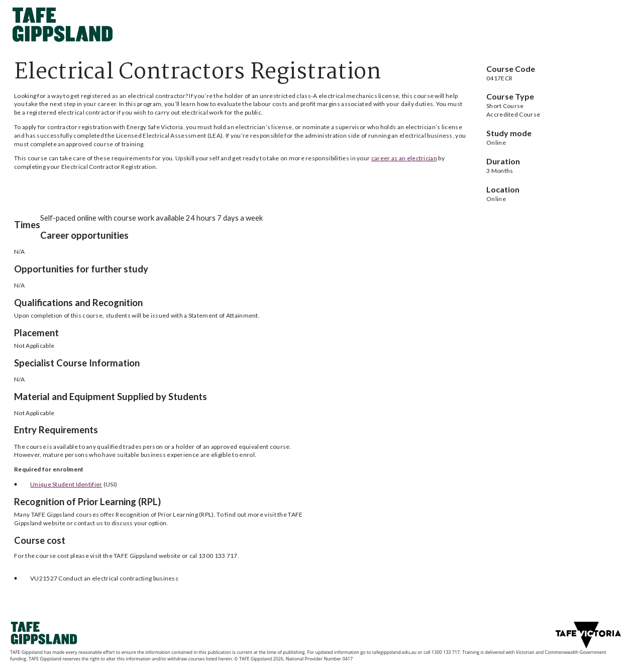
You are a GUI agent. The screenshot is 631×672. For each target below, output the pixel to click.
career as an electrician (404, 158)
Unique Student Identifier (66, 484)
